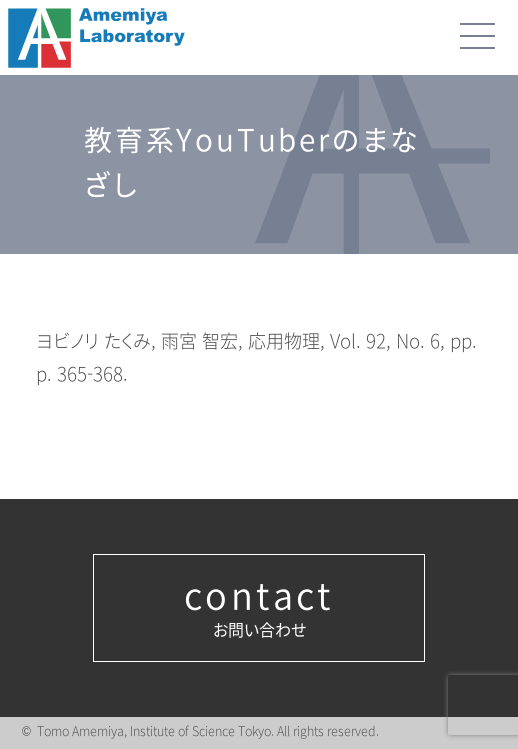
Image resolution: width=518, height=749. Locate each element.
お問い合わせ (259, 608)
